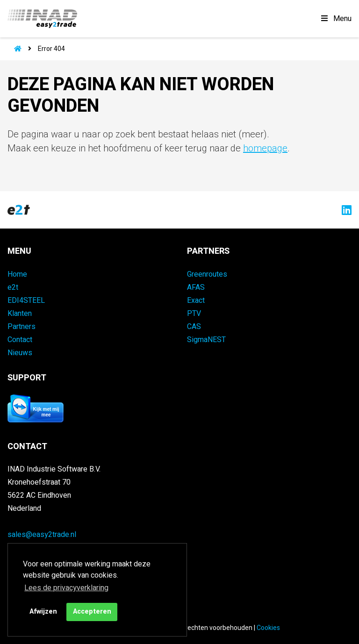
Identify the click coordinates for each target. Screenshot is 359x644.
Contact (20, 340)
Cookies (268, 628)
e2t (13, 287)
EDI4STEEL (26, 301)
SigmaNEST (206, 340)
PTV (194, 314)
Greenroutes (207, 274)
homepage (265, 148)
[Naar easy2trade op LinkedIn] (344, 210)
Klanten (20, 314)
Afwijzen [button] (43, 612)
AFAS (196, 287)
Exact (196, 301)
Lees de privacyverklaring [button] (66, 588)
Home (17, 274)
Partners (22, 327)
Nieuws (20, 353)
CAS (194, 327)
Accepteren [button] (92, 612)
